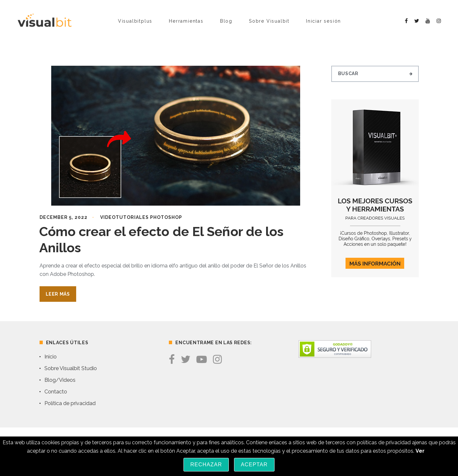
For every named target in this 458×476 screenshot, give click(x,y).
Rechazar (206, 465)
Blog (226, 21)
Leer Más (58, 294)
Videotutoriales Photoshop (141, 217)
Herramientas (186, 21)
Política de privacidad (70, 403)
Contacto (56, 392)
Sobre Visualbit (269, 21)
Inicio (51, 357)
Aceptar (254, 465)
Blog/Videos (60, 380)
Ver (420, 451)
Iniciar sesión (323, 21)
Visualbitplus (135, 21)
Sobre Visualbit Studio (71, 368)
